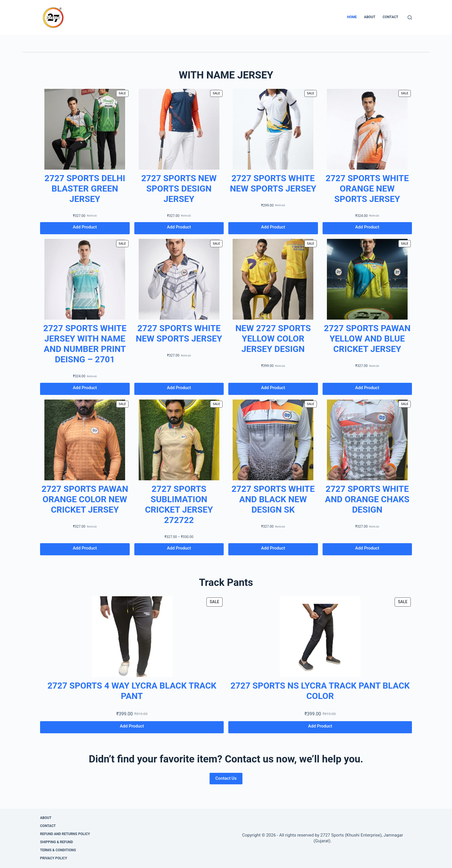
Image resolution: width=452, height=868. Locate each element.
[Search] (410, 17)
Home (352, 17)
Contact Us (226, 778)
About (370, 17)
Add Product (85, 227)
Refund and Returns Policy (65, 834)
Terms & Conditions (58, 850)
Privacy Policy (54, 858)
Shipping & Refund (56, 842)
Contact (390, 17)
